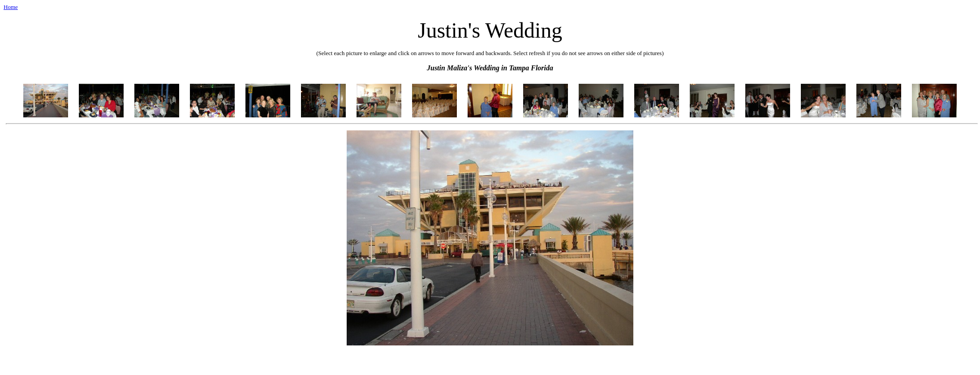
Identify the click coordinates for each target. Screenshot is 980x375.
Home (11, 7)
